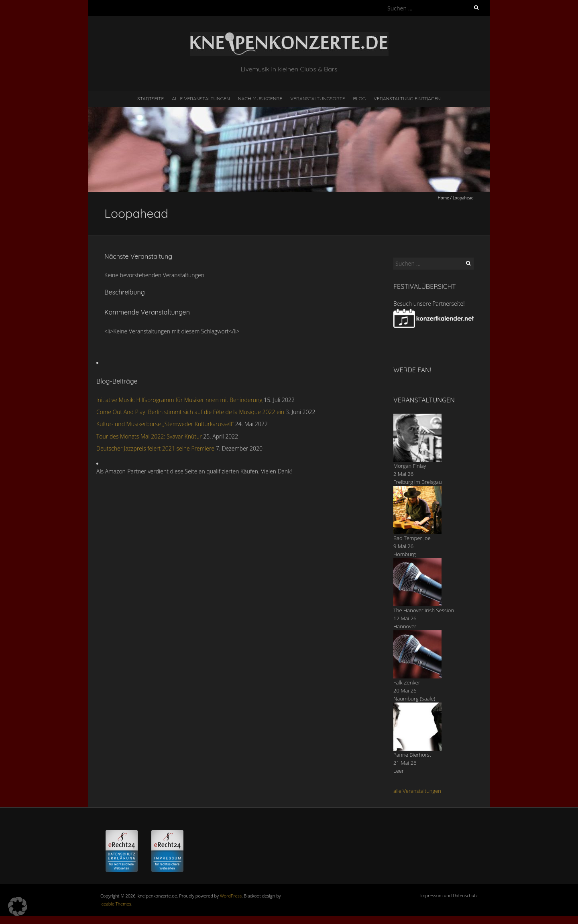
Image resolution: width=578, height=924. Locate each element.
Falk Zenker (407, 682)
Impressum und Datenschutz (449, 895)
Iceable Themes (116, 904)
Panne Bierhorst (412, 755)
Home (444, 198)
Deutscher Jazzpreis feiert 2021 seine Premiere (155, 448)
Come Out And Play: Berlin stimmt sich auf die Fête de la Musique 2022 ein (190, 412)
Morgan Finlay (410, 466)
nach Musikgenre (260, 98)
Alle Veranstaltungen (201, 98)
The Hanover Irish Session (424, 610)
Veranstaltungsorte (317, 98)
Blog (359, 98)
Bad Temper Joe (412, 538)
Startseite (151, 98)
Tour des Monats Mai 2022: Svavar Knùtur (149, 436)
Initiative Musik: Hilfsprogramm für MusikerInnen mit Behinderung (179, 400)
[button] (18, 906)
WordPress (231, 896)
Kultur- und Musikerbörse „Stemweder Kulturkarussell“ (165, 424)
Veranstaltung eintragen (407, 98)
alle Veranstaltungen (417, 791)
